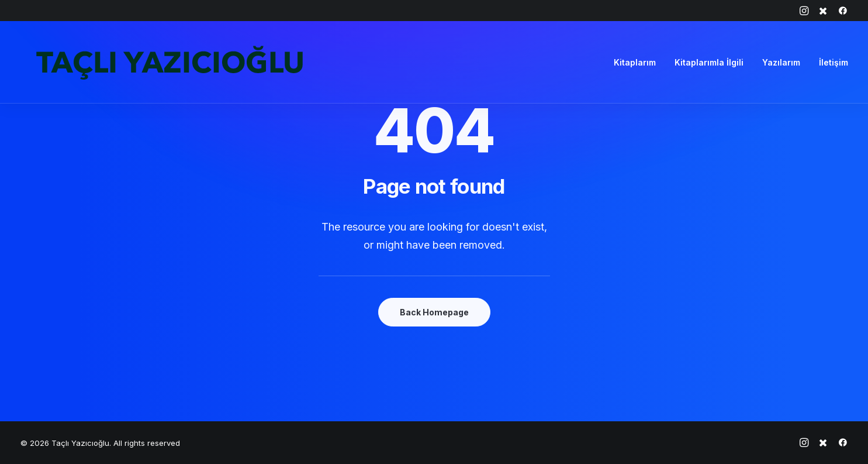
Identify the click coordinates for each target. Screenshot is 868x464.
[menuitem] (804, 11)
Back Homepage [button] (434, 312)
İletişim (834, 62)
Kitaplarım (635, 62)
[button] (804, 11)
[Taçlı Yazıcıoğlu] (169, 62)
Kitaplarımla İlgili (709, 62)
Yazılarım (781, 62)
